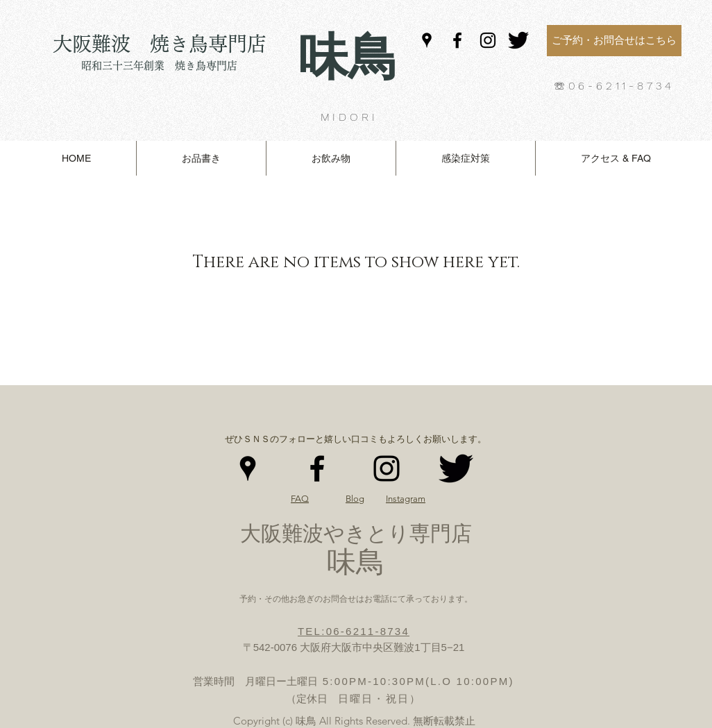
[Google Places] (427, 40)
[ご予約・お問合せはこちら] (614, 41)
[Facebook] (457, 40)
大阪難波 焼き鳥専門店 (160, 44)
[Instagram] (488, 40)
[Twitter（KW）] (518, 40)
